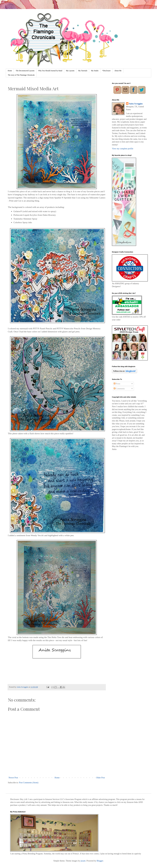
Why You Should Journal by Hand (50, 71)
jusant (83, 861)
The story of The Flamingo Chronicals (21, 75)
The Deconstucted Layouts (25, 71)
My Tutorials (83, 71)
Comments (119, 389)
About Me (118, 71)
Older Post (101, 778)
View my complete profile (123, 149)
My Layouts (70, 71)
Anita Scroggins (136, 104)
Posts (117, 384)
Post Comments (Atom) (29, 783)
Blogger (100, 861)
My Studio (95, 71)
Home (10, 71)
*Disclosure (106, 71)
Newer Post (13, 778)
